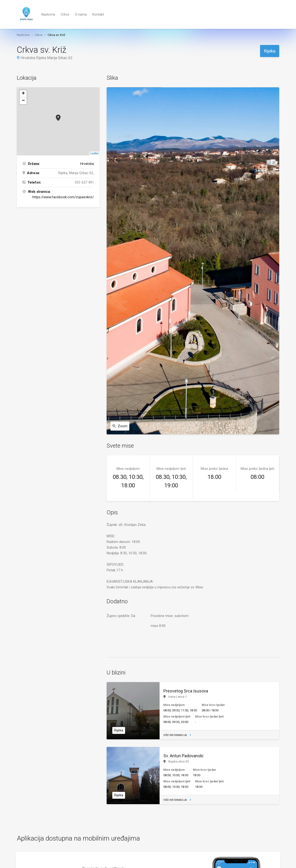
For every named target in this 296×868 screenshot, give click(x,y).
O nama (81, 14)
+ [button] (23, 94)
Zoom (120, 426)
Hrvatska (87, 164)
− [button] (23, 101)
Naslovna (48, 14)
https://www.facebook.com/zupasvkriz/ (63, 197)
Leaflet (94, 153)
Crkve (65, 14)
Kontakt (98, 14)
